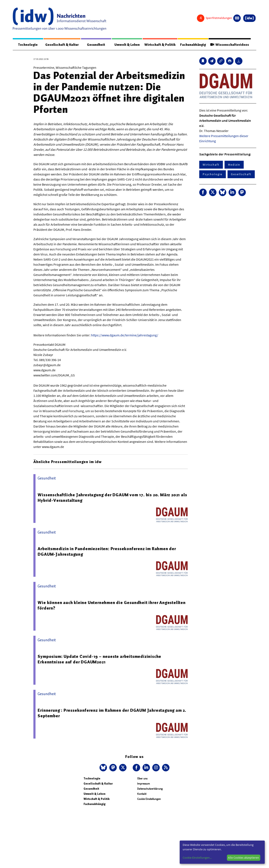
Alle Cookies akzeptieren (243, 858)
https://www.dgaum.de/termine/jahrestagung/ (125, 335)
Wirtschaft (211, 165)
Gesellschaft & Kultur (62, 45)
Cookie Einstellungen (149, 799)
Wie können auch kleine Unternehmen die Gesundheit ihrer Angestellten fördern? (112, 605)
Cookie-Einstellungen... (197, 858)
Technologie (28, 45)
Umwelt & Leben (127, 45)
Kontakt (142, 794)
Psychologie (213, 174)
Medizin (234, 165)
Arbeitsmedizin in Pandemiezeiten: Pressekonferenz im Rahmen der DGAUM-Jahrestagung (107, 551)
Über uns (142, 778)
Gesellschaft (241, 174)
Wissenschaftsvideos (230, 45)
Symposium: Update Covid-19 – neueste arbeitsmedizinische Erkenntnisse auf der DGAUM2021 (99, 659)
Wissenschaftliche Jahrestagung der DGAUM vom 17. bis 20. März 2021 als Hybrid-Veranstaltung (112, 498)
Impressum (144, 784)
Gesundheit (96, 45)
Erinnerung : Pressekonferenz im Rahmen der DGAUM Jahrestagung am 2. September (112, 713)
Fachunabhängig (193, 45)
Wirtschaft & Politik (160, 45)
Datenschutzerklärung (150, 789)
